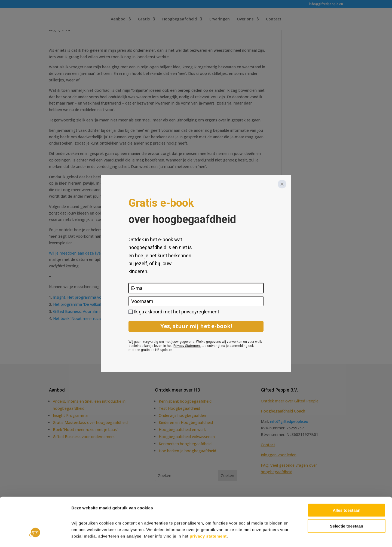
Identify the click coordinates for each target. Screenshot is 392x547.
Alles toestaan (347, 488)
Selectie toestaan (347, 504)
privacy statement (208, 514)
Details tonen (294, 536)
